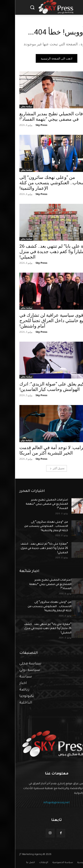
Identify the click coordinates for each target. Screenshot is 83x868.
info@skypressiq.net (42, 803)
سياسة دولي (11, 440)
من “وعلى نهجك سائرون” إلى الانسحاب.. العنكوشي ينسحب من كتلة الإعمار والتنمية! (40, 183)
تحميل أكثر (42, 468)
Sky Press (26, 125)
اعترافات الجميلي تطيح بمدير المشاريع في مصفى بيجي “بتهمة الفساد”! (32, 504)
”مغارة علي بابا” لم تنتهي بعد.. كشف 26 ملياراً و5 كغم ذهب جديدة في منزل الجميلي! (41, 252)
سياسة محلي (11, 106)
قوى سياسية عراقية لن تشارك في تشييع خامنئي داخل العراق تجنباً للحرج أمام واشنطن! (40, 321)
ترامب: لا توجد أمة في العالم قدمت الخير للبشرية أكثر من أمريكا (37, 450)
